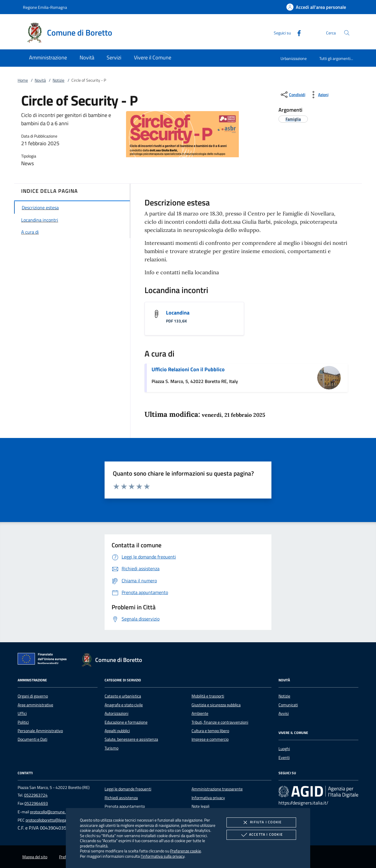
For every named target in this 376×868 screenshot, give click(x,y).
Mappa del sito (35, 857)
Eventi (284, 757)
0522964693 (36, 803)
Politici (23, 722)
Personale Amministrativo (40, 731)
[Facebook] (297, 32)
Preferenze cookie (186, 851)
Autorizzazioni (116, 713)
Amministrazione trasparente (217, 789)
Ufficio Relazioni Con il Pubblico (188, 369)
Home (23, 80)
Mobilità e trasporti (208, 696)
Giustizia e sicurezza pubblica (216, 705)
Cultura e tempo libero (210, 731)
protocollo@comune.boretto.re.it (58, 812)
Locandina (178, 313)
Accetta (261, 835)
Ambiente (200, 713)
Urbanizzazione (294, 58)
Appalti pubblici (117, 731)
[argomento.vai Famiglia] (293, 119)
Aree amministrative (35, 705)
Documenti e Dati (32, 739)
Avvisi (284, 713)
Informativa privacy (208, 798)
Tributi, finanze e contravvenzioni (220, 722)
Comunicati (288, 705)
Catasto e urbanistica (123, 696)
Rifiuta (261, 822)
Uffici (22, 713)
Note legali (200, 806)
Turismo (111, 748)
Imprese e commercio (210, 739)
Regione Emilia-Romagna (45, 7)
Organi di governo (33, 696)
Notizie (58, 80)
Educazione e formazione (126, 722)
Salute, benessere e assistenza (131, 739)
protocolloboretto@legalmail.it (52, 820)
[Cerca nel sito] (347, 33)
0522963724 (36, 795)
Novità (40, 80)
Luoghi (284, 749)
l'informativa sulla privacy (163, 856)
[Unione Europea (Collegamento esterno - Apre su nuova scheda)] (44, 660)
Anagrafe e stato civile (124, 705)
